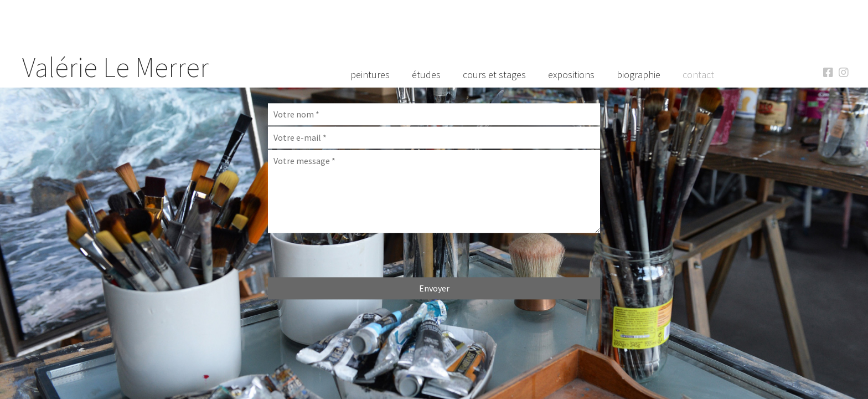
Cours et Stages (494, 75)
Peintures (370, 75)
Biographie (639, 75)
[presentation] (352, 255)
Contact (698, 75)
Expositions (571, 75)
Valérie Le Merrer (115, 67)
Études (426, 75)
